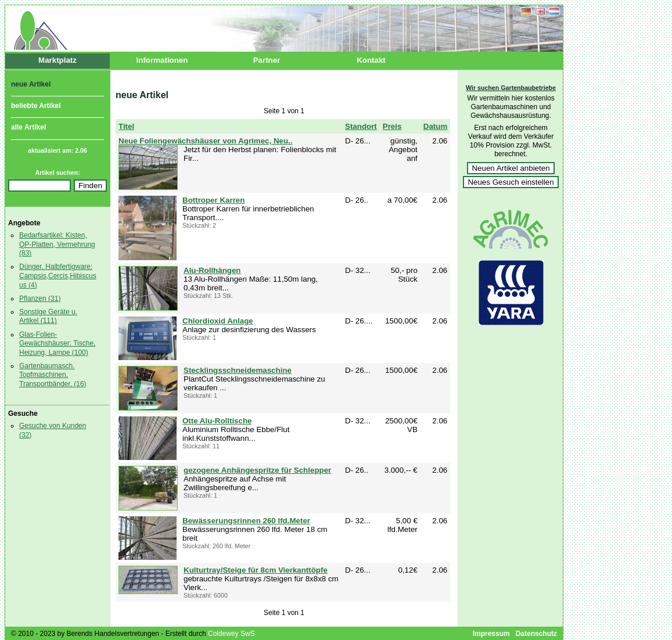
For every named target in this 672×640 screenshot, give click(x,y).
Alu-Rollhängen (212, 270)
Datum (435, 126)
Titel (126, 126)
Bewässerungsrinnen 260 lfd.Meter (246, 521)
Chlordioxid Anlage (218, 321)
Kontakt (371, 60)
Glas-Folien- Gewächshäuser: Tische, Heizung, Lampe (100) (57, 344)
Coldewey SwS (231, 634)
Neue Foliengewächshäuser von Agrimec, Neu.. (205, 141)
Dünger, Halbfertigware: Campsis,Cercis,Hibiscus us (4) (58, 276)
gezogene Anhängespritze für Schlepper (257, 470)
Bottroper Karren (213, 200)
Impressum (491, 634)
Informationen (162, 60)
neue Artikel (31, 84)
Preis (392, 126)
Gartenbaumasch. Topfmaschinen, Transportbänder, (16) (53, 375)
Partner (267, 60)
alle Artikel (28, 127)
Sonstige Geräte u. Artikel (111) (48, 317)
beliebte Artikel (36, 105)
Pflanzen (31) (40, 299)
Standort (361, 126)
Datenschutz (536, 634)
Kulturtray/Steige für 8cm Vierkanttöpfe (256, 570)
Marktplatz (58, 60)
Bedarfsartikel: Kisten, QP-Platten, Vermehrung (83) (57, 244)
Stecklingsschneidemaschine (238, 370)
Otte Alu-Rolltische (217, 421)
